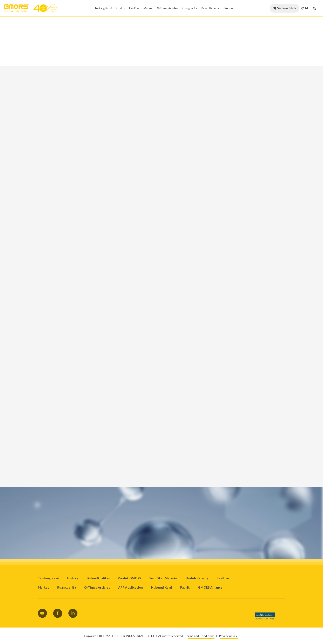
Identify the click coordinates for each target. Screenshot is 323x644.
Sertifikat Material (164, 578)
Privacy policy (228, 636)
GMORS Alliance (210, 587)
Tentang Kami (48, 578)
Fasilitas (223, 578)
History (73, 578)
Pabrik (185, 587)
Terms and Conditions (200, 636)
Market (43, 587)
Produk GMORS (129, 578)
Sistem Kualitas (98, 578)
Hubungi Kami (161, 587)
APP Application (130, 587)
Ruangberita (67, 587)
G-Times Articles (97, 587)
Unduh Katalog (197, 578)
